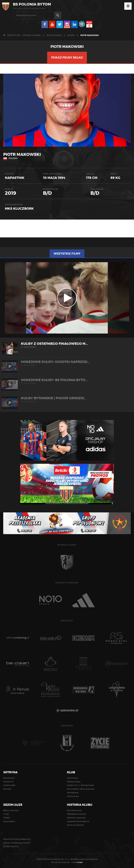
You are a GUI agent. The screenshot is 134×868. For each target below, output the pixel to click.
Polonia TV (8, 782)
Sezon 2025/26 (54, 35)
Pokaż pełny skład (67, 58)
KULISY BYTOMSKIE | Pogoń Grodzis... (67, 400)
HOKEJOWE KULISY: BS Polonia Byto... (67, 381)
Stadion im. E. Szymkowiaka (80, 785)
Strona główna (32, 35)
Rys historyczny (74, 810)
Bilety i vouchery (11, 810)
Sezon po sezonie (75, 825)
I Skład (6, 818)
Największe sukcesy (76, 814)
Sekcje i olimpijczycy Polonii (17, 843)
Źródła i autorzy (11, 846)
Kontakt (7, 789)
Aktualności (9, 778)
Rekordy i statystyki (76, 818)
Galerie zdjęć (9, 785)
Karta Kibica (9, 821)
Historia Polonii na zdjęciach (17, 839)
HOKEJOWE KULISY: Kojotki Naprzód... (67, 363)
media (77, 862)
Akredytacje (73, 793)
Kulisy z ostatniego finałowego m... (67, 345)
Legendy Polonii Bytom (78, 821)
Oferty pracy (73, 796)
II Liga (6, 814)
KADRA (71, 35)
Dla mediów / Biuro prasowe (81, 789)
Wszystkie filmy (67, 254)
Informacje (72, 778)
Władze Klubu (74, 782)
